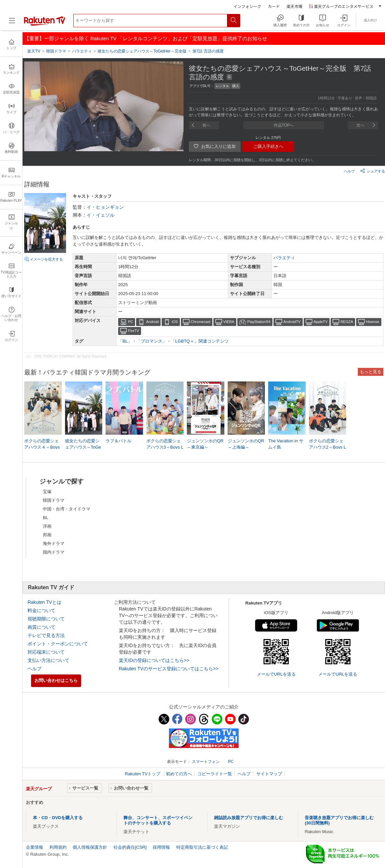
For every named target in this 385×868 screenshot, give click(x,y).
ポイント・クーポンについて (58, 644)
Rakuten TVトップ (143, 774)
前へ (206, 125)
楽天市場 (294, 6)
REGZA (347, 322)
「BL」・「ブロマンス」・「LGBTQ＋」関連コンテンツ (173, 341)
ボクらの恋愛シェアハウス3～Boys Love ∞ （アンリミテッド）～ (165, 447)
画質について (41, 627)
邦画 (47, 535)
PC (131, 322)
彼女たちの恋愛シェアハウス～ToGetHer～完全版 (83, 447)
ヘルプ (349, 171)
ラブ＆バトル (118, 441)
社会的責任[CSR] (130, 847)
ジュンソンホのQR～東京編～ (205, 444)
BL (45, 518)
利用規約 (58, 847)
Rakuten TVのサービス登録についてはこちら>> (169, 669)
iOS (175, 322)
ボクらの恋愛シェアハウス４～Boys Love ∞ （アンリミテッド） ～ (42, 447)
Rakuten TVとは (44, 602)
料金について (41, 610)
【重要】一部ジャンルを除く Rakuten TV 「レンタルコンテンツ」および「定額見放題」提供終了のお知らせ (146, 38)
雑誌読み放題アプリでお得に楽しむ (249, 818)
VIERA (229, 322)
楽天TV (34, 51)
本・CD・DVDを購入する (58, 818)
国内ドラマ (54, 552)
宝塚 (47, 492)
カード (274, 6)
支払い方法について (48, 660)
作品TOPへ (284, 125)
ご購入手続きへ (268, 146)
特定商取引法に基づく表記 (202, 847)
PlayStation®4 (259, 322)
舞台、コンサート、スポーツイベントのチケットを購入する (158, 820)
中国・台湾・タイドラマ (67, 509)
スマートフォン (206, 762)
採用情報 (161, 847)
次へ (360, 125)
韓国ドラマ (54, 500)
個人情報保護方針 (90, 847)
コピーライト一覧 (215, 774)
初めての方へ (179, 774)
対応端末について (46, 652)
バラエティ (284, 258)
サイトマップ (269, 774)
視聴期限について (46, 619)
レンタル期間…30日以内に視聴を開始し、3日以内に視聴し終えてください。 (252, 160)
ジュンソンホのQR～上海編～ (246, 444)
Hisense (373, 322)
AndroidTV (292, 322)
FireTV (134, 331)
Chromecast (201, 322)
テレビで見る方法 (46, 635)
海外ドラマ (54, 543)
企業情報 (35, 847)
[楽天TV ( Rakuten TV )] (45, 24)
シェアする (373, 171)
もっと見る (371, 372)
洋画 (47, 526)
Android (152, 322)
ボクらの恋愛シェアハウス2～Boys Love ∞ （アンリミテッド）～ (328, 447)
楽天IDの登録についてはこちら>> (154, 660)
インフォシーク (247, 6)
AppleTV (321, 322)
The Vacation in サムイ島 (286, 444)
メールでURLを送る (276, 674)
